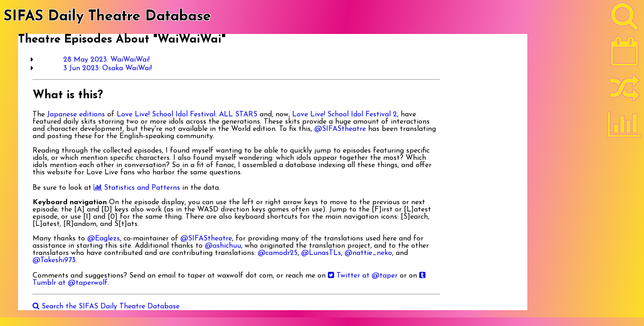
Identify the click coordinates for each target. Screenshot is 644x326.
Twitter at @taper (363, 276)
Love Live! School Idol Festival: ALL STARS (187, 115)
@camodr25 (278, 253)
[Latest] (625, 54)
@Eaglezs (104, 239)
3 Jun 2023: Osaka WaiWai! (108, 68)
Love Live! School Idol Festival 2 (345, 115)
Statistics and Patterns (137, 188)
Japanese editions (76, 115)
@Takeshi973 (54, 260)
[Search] (625, 19)
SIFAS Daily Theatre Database (107, 17)
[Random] (625, 92)
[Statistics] (625, 128)
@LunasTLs (321, 253)
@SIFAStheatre (340, 129)
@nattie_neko (368, 253)
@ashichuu (223, 246)
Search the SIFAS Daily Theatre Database (106, 307)
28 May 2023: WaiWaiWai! (107, 60)
